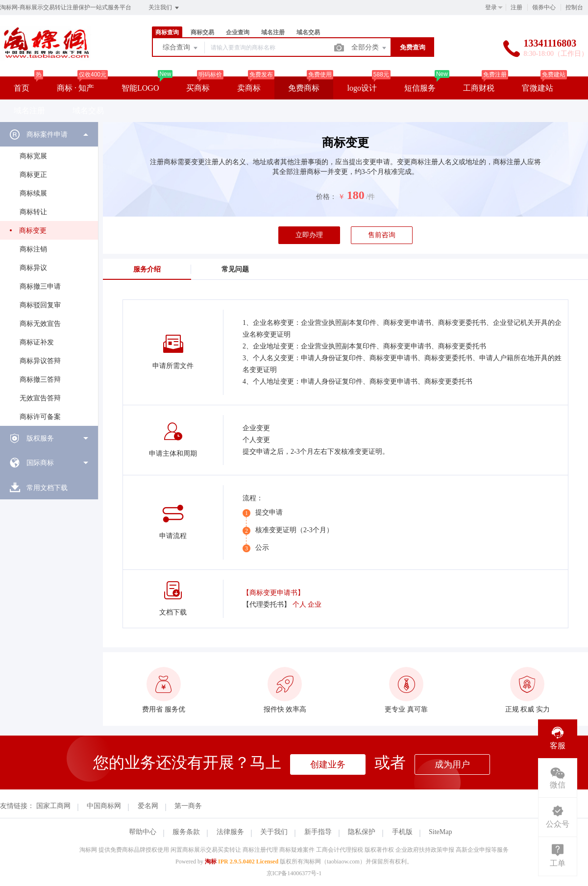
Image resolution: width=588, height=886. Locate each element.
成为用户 (452, 764)
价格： (326, 197)
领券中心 (544, 7)
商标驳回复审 (40, 305)
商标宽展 (33, 156)
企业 (315, 604)
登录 (491, 7)
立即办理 (309, 235)
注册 (516, 7)
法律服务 (230, 832)
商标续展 (33, 193)
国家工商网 (53, 806)
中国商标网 (104, 806)
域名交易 (308, 32)
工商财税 (479, 88)
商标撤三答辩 (40, 380)
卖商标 (249, 88)
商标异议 (33, 268)
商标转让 (33, 212)
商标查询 (167, 32)
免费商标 (304, 88)
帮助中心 (143, 832)
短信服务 (420, 88)
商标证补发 (37, 342)
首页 (22, 88)
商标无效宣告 (40, 324)
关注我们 (164, 8)
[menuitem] (49, 274)
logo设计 (362, 88)
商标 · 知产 (75, 88)
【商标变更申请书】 (273, 593)
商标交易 (202, 32)
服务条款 (186, 832)
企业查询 (238, 32)
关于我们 (274, 832)
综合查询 (181, 48)
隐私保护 (362, 832)
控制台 (574, 7)
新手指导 (318, 832)
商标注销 (33, 249)
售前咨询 (382, 235)
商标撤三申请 (40, 286)
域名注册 (273, 32)
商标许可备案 (40, 417)
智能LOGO (140, 88)
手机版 (402, 832)
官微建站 (538, 88)
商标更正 (33, 175)
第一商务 (188, 806)
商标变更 (33, 231)
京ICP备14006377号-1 (294, 873)
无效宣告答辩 (40, 398)
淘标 (211, 861)
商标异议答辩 (40, 361)
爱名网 (148, 806)
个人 (299, 604)
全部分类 (369, 48)
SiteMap (440, 832)
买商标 (198, 88)
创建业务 (328, 764)
